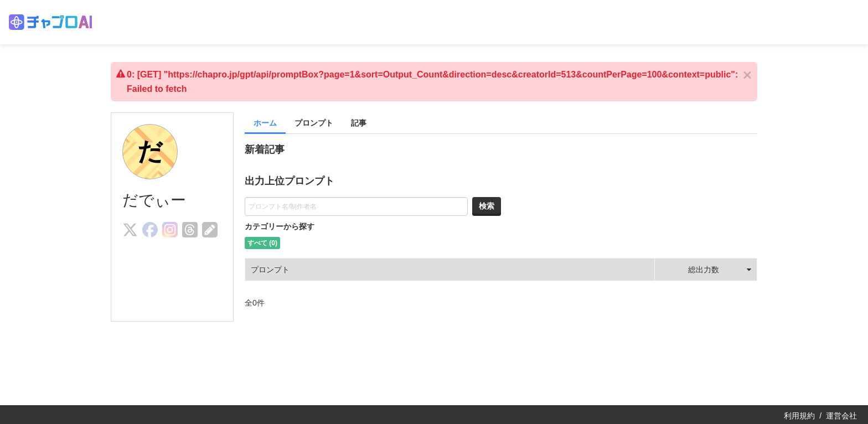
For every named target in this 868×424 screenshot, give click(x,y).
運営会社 (841, 416)
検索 (487, 206)
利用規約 (799, 416)
